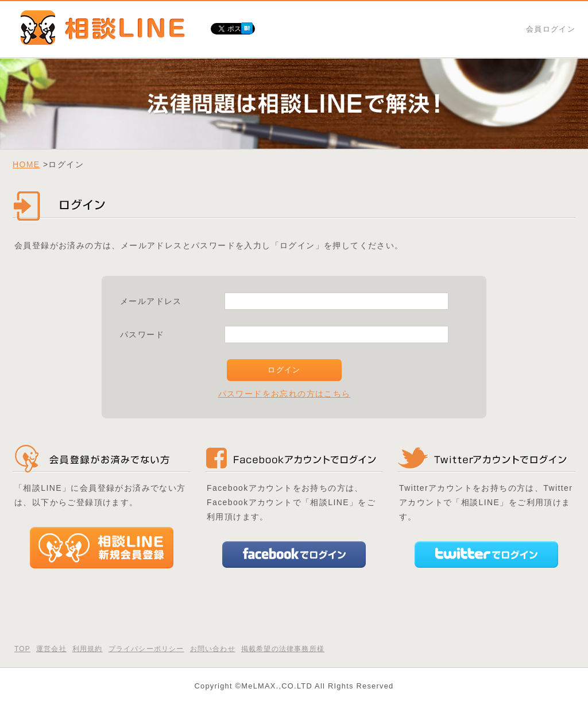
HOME (26, 164)
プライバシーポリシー (146, 649)
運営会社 (51, 649)
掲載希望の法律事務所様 (283, 649)
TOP (22, 649)
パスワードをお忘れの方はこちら (285, 394)
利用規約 (88, 649)
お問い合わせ (213, 649)
